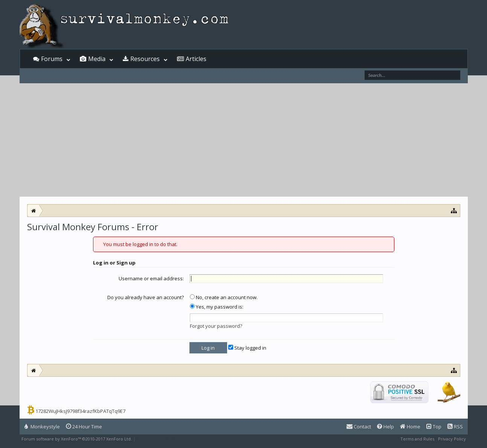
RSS (455, 427)
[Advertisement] (244, 140)
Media (97, 59)
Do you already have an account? (146, 297)
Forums (52, 59)
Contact (359, 427)
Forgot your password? (216, 326)
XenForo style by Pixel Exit (163, 439)
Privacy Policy (452, 439)
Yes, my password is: (217, 307)
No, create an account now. (224, 297)
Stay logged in (247, 348)
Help (385, 427)
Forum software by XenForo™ (77, 439)
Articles (196, 59)
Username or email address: (151, 278)
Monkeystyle (42, 427)
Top (434, 427)
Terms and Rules (417, 439)
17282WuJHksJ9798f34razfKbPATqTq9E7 (80, 411)
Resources (145, 59)
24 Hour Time (84, 427)
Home (410, 427)
